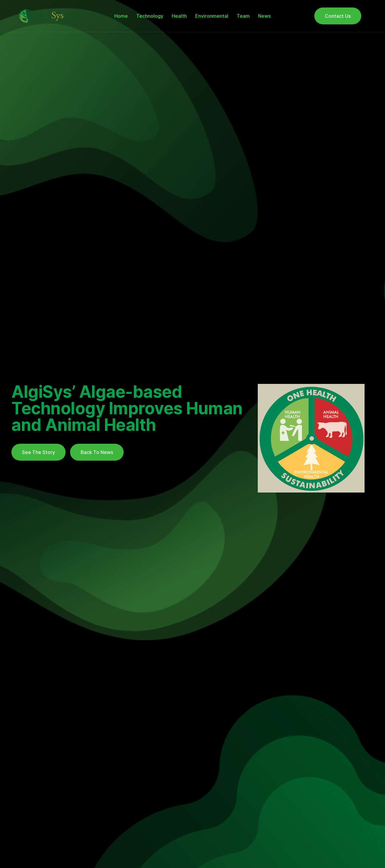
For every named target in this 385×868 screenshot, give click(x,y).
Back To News (97, 452)
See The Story (38, 452)
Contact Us (338, 16)
